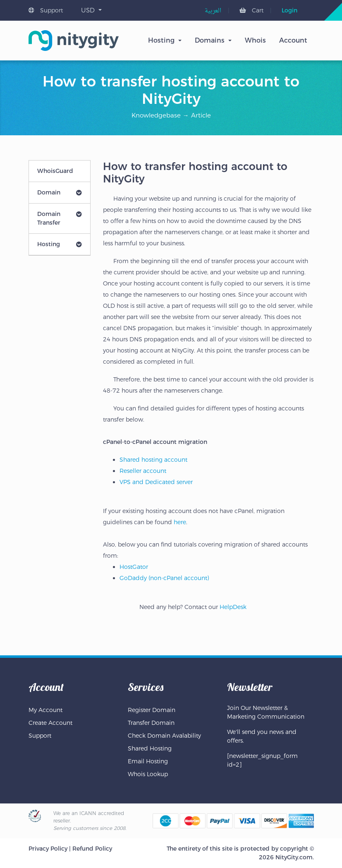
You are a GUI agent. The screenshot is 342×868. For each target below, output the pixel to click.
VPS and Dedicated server (156, 482)
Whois (255, 40)
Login (289, 10)
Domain (60, 192)
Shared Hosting (150, 748)
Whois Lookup (148, 774)
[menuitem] (213, 11)
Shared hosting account (153, 460)
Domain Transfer (60, 218)
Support (46, 10)
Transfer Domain (151, 723)
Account (293, 40)
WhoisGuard (55, 171)
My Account (45, 710)
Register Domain (152, 710)
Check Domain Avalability (164, 736)
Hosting (161, 40)
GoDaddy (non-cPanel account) (164, 578)
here (180, 522)
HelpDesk (233, 607)
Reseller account (143, 471)
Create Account (50, 723)
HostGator (134, 567)
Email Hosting (148, 761)
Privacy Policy (48, 849)
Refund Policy (92, 849)
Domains (210, 40)
